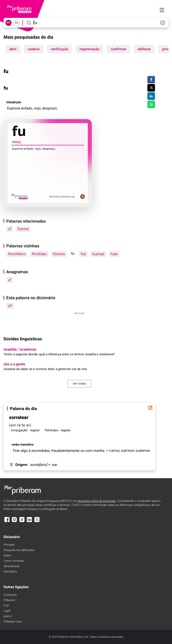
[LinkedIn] (29, 522)
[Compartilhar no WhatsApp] (151, 104)
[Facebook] (7, 522)
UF (10, 306)
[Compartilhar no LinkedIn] (151, 96)
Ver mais (79, 313)
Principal (9, 545)
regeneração (89, 49)
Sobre (7, 556)
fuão (114, 254)
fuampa (98, 254)
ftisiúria (59, 254)
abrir (13, 49)
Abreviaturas (12, 566)
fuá (83, 254)
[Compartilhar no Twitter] (151, 88)
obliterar (144, 49)
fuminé (23, 229)
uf (10, 229)
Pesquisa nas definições (19, 550)
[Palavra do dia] (150, 408)
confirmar (118, 49)
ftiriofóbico (17, 254)
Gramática (10, 572)
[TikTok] (22, 522)
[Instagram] (14, 522)
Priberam (9, 600)
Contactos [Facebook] (10, 595)
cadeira (34, 49)
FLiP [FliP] (6, 606)
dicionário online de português (97, 501)
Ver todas (80, 384)
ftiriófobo (39, 254)
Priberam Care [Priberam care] (13, 622)
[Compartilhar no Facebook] (151, 80)
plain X (8, 616)
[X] (37, 522)
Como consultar (14, 561)
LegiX (7, 611)
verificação (60, 49)
